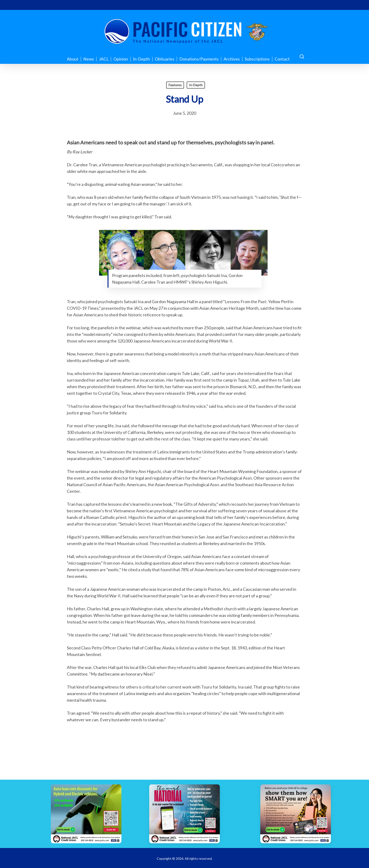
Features (175, 85)
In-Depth (196, 85)
